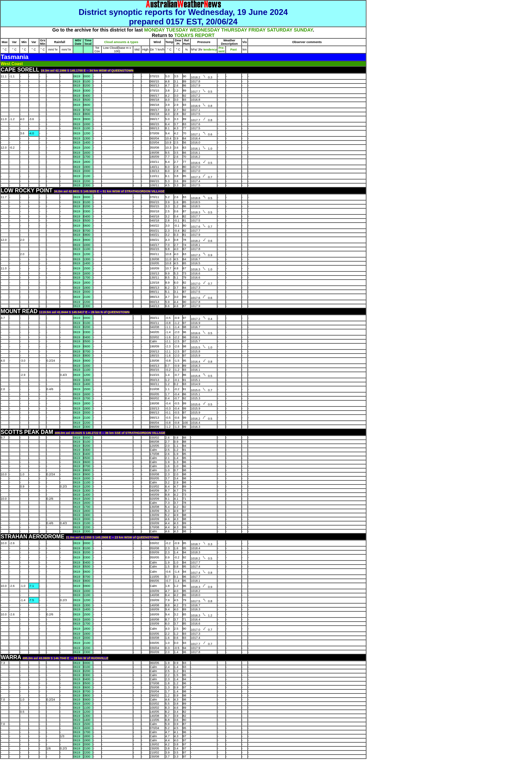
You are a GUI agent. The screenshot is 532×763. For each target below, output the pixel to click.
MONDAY (155, 30)
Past (234, 50)
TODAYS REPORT (195, 35)
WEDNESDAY (205, 30)
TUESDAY (177, 30)
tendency (210, 50)
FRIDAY (257, 30)
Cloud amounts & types (121, 42)
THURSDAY (234, 30)
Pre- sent (221, 50)
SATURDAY (280, 30)
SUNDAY (303, 30)
